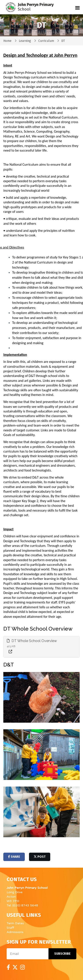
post (40, 857)
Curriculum (46, 41)
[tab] (41, 647)
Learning (25, 41)
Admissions (15, 932)
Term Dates (15, 923)
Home (7, 41)
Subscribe (62, 954)
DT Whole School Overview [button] (32, 641)
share (14, 857)
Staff (10, 928)
